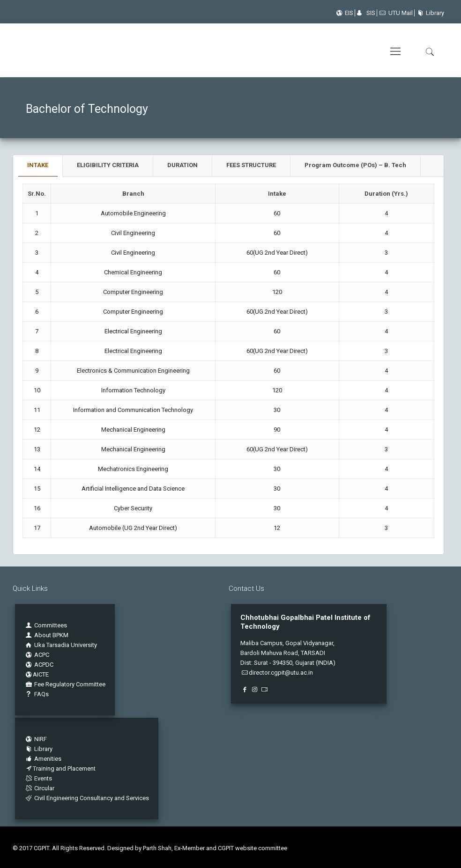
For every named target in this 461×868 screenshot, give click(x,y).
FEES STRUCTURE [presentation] (251, 165)
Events (38, 778)
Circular (39, 788)
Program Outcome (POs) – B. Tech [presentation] (355, 165)
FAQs (37, 694)
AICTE (37, 674)
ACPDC (39, 665)
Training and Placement (60, 769)
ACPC (37, 655)
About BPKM (51, 635)
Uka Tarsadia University (61, 645)
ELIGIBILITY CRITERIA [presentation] (108, 165)
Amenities (43, 759)
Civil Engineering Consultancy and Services (87, 798)
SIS (366, 13)
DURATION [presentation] (182, 165)
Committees (51, 625)
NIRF (41, 739)
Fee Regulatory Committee (65, 684)
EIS (344, 13)
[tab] (38, 166)
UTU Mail (396, 13)
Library (429, 13)
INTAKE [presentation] (38, 165)
